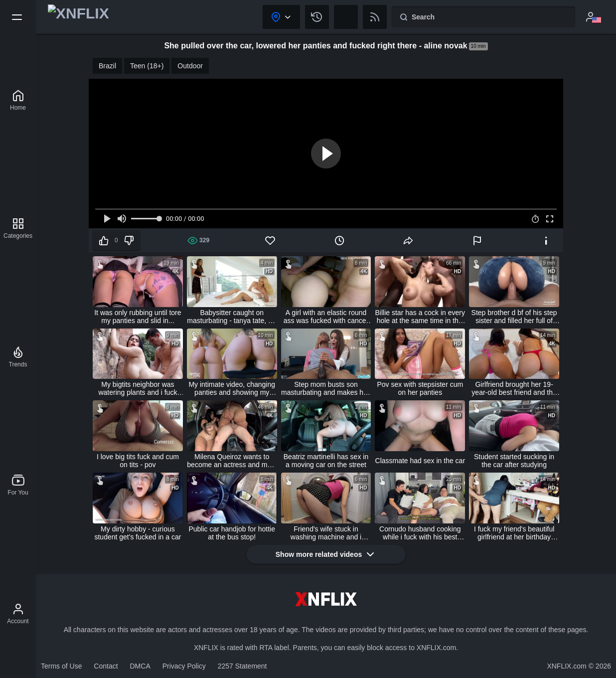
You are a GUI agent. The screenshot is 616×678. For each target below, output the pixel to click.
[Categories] (18, 228)
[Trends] (18, 357)
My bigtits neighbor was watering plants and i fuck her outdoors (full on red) (138, 388)
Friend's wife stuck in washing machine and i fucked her (326, 533)
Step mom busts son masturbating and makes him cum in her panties (326, 388)
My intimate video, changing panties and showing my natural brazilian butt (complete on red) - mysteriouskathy (232, 388)
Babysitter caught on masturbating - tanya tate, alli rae (232, 317)
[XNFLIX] (18, 100)
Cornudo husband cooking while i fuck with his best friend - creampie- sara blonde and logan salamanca (420, 533)
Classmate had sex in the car (420, 461)
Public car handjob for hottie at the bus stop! (232, 533)
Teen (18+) (147, 66)
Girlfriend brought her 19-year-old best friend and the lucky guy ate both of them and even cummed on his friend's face (514, 388)
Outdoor (190, 66)
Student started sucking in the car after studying (514, 461)
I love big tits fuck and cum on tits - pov (138, 461)
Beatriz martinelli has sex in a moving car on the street (326, 461)
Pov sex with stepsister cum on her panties (420, 388)
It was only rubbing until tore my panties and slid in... (138, 317)
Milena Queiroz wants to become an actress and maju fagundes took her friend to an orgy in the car (232, 461)
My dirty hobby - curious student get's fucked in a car (138, 533)
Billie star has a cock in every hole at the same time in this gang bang (420, 317)
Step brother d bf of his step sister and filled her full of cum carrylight (514, 317)
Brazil (107, 66)
